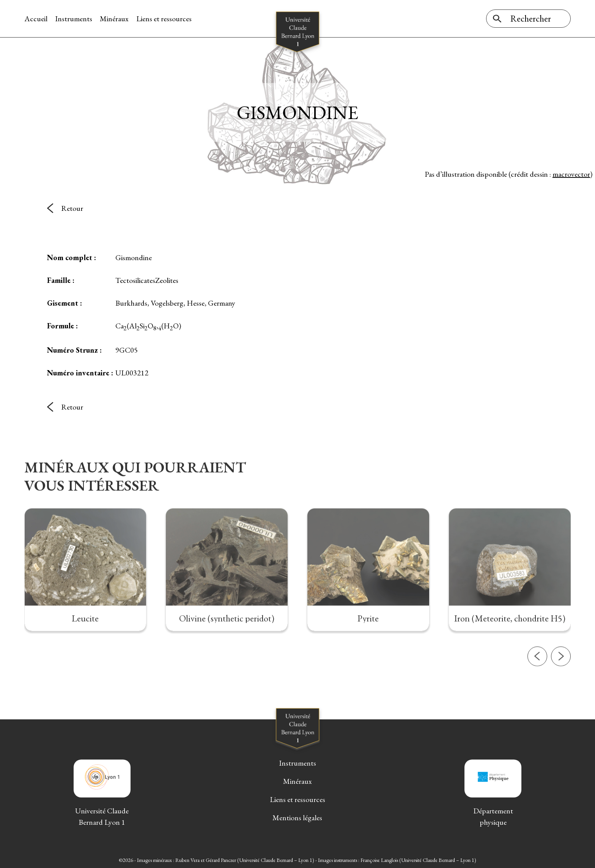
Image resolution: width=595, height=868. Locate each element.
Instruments (74, 19)
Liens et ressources (164, 19)
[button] (537, 686)
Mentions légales (297, 818)
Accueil (36, 19)
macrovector (571, 174)
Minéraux (114, 19)
